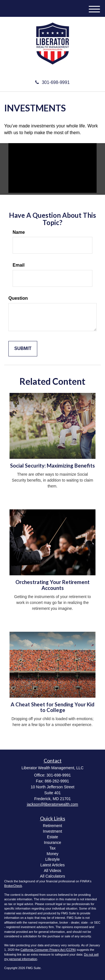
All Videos (52, 871)
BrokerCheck (13, 886)
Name (19, 232)
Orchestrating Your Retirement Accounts (53, 585)
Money (52, 854)
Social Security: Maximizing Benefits (53, 466)
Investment (52, 831)
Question (18, 298)
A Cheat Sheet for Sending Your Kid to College (53, 707)
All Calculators (53, 876)
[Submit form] (23, 349)
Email (19, 265)
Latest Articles (53, 865)
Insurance (53, 842)
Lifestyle (53, 859)
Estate (53, 837)
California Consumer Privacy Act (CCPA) (48, 950)
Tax (53, 848)
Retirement (52, 826)
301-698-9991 (53, 82)
